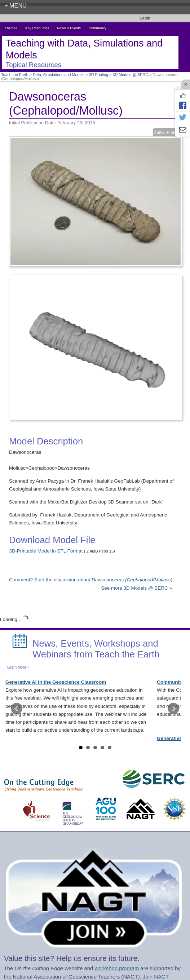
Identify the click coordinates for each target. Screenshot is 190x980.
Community (98, 28)
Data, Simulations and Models (59, 75)
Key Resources (37, 28)
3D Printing (99, 75)
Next (173, 709)
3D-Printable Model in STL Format (46, 551)
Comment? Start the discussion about (91, 580)
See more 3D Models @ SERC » (136, 588)
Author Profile (166, 132)
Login (145, 18)
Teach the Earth (15, 75)
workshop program (117, 968)
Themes (11, 28)
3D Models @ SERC (130, 75)
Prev (17, 709)
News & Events (69, 28)
